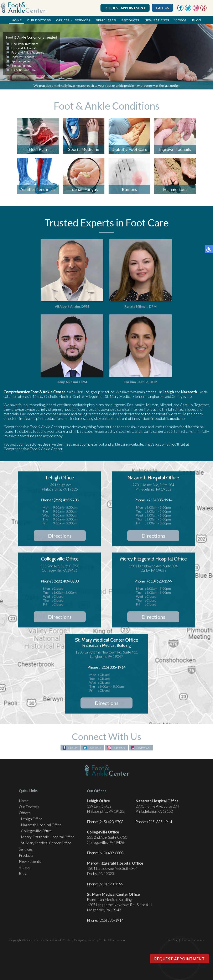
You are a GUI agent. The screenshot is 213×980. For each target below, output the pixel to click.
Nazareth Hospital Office (41, 825)
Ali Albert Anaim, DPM (68, 306)
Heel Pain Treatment (25, 44)
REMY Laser (106, 20)
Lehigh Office (32, 819)
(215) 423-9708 (111, 822)
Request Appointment (125, 8)
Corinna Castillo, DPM (136, 382)
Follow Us (95, 748)
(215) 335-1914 (160, 822)
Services (83, 20)
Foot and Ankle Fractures (28, 52)
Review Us (143, 748)
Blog (196, 20)
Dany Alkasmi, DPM (67, 382)
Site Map (173, 940)
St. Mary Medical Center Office (46, 843)
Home (17, 20)
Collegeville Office (36, 831)
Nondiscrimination (192, 940)
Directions (60, 537)
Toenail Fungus (21, 65)
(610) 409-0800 (111, 853)
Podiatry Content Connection (106, 940)
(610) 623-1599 (111, 884)
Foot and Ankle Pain (24, 48)
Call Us (162, 8)
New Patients (157, 20)
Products (130, 20)
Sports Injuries (21, 61)
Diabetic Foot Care (24, 70)
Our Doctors (39, 20)
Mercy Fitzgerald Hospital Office (48, 837)
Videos (181, 20)
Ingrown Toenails (23, 57)
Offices (63, 20)
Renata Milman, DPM (136, 306)
